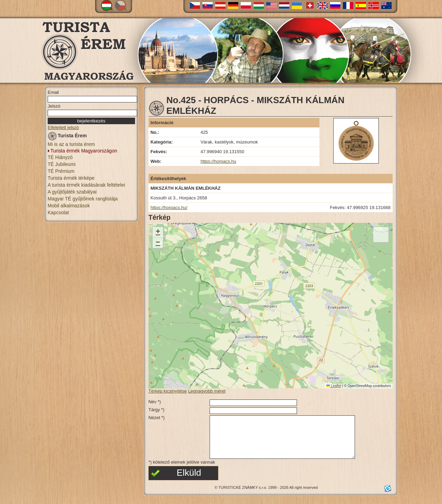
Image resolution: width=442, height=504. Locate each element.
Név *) (155, 402)
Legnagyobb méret (207, 391)
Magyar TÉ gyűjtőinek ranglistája (83, 199)
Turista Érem (67, 137)
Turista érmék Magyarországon (84, 151)
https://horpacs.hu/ (169, 207)
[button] (158, 232)
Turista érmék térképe (71, 178)
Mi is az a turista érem (71, 144)
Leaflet (334, 386)
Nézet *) (157, 418)
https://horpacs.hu (218, 161)
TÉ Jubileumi (62, 164)
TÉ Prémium (61, 171)
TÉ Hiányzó (60, 157)
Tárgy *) (156, 410)
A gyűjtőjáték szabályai (72, 192)
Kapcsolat (58, 213)
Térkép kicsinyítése (168, 391)
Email (53, 92)
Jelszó (54, 106)
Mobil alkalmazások (69, 206)
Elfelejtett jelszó (63, 127)
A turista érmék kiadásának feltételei (86, 185)
